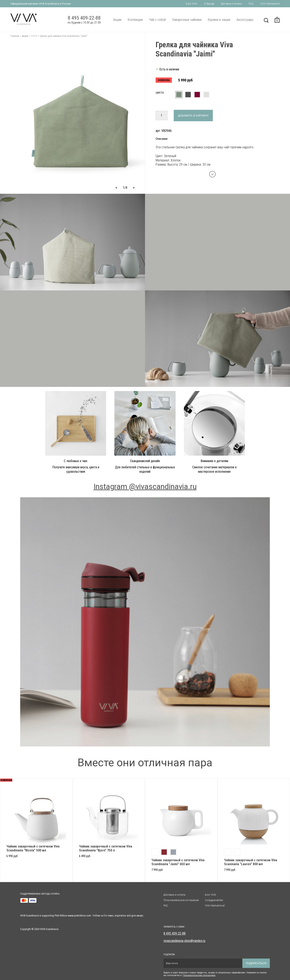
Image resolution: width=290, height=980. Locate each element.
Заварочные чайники (187, 20)
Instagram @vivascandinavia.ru (145, 487)
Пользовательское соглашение (181, 900)
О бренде (209, 4)
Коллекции (135, 20)
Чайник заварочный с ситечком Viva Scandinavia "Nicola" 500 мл (33, 848)
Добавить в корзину (193, 116)
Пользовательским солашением (199, 975)
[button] (116, 188)
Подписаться (256, 963)
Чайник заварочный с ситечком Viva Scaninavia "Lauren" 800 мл (251, 862)
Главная (15, 36)
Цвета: (160, 93)
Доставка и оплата (231, 4)
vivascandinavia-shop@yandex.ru (184, 941)
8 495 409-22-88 (175, 933)
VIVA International (270, 4)
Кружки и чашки (219, 20)
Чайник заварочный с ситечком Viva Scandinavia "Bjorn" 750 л (106, 848)
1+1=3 (34, 36)
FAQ (251, 4)
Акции (117, 20)
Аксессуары (245, 20)
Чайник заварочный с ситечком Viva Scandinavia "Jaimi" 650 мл (178, 862)
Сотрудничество (214, 900)
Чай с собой (157, 20)
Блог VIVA (192, 4)
